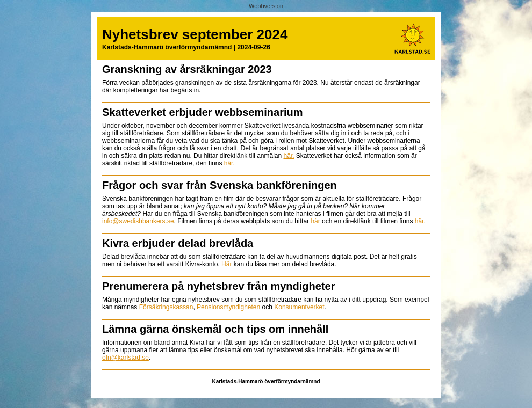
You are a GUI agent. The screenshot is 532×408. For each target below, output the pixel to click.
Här (227, 264)
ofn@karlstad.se (125, 358)
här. (289, 156)
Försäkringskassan (166, 307)
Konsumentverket (299, 307)
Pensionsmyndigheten (228, 307)
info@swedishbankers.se (138, 221)
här (315, 221)
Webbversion (266, 6)
